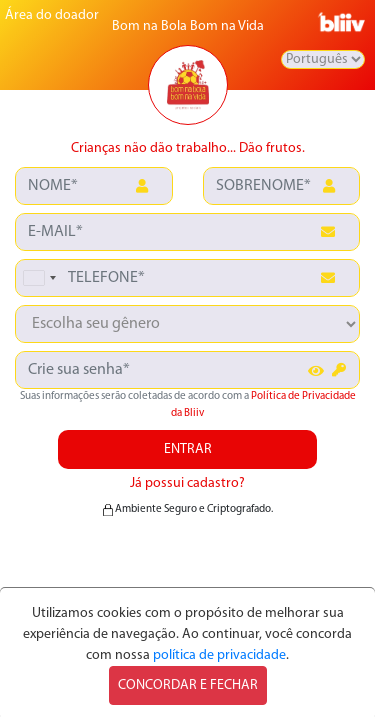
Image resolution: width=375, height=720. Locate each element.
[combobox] (39, 278)
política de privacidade (219, 655)
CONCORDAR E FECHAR (188, 685)
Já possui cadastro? (187, 483)
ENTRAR (188, 449)
